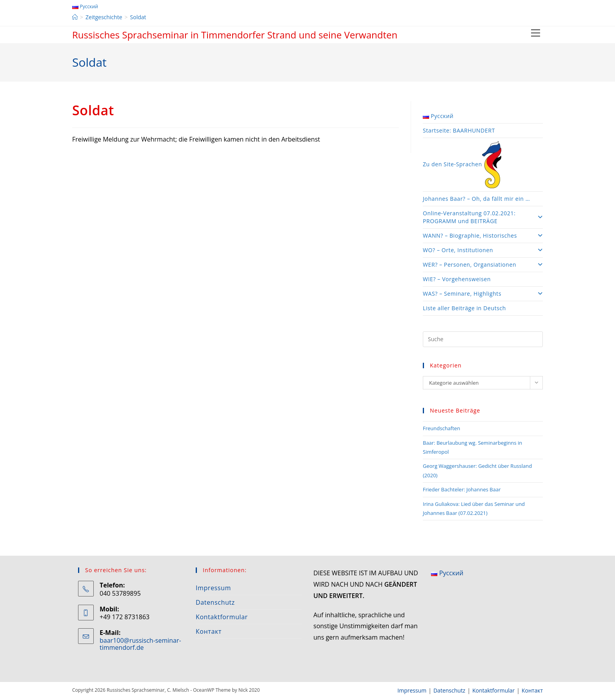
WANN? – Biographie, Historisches (483, 235)
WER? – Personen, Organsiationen (483, 265)
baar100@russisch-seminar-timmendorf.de (140, 644)
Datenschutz (215, 602)
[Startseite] (75, 17)
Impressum (213, 588)
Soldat (138, 17)
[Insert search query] (483, 339)
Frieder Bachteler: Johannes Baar (462, 489)
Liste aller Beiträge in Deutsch (464, 308)
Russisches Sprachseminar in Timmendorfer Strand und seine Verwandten (235, 35)
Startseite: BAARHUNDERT (459, 130)
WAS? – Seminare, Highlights (483, 294)
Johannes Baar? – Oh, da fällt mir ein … (476, 199)
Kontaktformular (222, 617)
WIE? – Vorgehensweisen (457, 279)
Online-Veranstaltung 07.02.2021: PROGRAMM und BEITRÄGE (483, 217)
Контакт (209, 631)
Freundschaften (441, 428)
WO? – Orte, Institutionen (483, 250)
